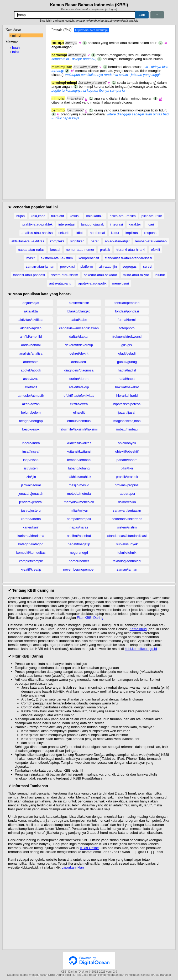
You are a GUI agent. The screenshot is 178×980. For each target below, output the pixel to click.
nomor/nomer (79, 561)
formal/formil (127, 320)
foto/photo (127, 328)
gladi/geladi (127, 353)
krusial (55, 250)
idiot (80, 233)
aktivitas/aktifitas (31, 320)
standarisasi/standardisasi (127, 536)
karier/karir (31, 527)
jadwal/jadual (31, 485)
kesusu (75, 216)
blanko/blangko (79, 311)
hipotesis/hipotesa (127, 404)
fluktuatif (57, 216)
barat (95, 241)
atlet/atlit (31, 387)
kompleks (57, 241)
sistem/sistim (127, 527)
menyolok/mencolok (79, 502)
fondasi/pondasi (127, 311)
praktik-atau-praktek (37, 224)
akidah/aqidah (31, 328)
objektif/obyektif (127, 451)
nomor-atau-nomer (80, 250)
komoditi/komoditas (31, 553)
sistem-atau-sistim (64, 275)
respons (150, 233)
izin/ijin (31, 477)
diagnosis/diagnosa (79, 370)
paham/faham (127, 460)
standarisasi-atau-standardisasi (128, 258)
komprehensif (89, 258)
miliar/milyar (79, 510)
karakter (135, 224)
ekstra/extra (79, 404)
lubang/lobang (79, 468)
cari (151, 224)
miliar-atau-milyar (136, 275)
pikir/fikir (127, 468)
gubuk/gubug (127, 362)
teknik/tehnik (127, 553)
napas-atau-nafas (31, 250)
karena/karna (31, 519)
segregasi (130, 266)
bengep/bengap (31, 421)
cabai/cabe (79, 320)
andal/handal (31, 345)
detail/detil (79, 362)
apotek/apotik (31, 370)
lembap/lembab (79, 460)
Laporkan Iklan (73, 868)
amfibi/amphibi (31, 337)
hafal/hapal (127, 379)
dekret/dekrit (79, 353)
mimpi (17, 35)
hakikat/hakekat (127, 387)
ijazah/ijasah (127, 412)
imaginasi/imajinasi (127, 421)
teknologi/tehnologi (127, 561)
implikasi (132, 233)
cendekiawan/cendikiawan (79, 328)
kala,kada (38, 216)
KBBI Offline (90, 848)
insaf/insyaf (31, 451)
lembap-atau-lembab (151, 241)
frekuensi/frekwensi (127, 337)
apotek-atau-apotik (92, 283)
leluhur (160, 275)
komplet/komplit (31, 561)
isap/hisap (31, 460)
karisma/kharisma (31, 536)
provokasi (67, 266)
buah (16, 48)
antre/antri (31, 362)
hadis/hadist (127, 370)
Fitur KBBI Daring (90, 618)
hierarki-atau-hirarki (130, 250)
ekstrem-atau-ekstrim (57, 258)
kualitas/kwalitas (79, 443)
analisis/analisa (31, 353)
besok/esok (31, 429)
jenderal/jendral (31, 502)
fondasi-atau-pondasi (29, 275)
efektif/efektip (79, 387)
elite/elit (79, 412)
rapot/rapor (127, 494)
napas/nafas (79, 527)
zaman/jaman (127, 569)
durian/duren (79, 379)
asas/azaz (31, 379)
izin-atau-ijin (108, 266)
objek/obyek (127, 443)
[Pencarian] (75, 15)
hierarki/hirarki (127, 396)
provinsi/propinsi (127, 485)
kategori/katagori (31, 544)
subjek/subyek (127, 544)
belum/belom (31, 412)
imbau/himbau (127, 429)
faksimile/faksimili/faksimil (79, 429)
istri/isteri (31, 468)
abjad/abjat (31, 303)
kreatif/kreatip (31, 569)
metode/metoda (79, 494)
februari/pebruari (127, 303)
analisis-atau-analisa (37, 233)
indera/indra (31, 443)
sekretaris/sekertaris (127, 519)
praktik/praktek (127, 477)
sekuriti (64, 233)
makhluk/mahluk (79, 477)
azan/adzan (31, 404)
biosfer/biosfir (79, 303)
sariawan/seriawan (127, 510)
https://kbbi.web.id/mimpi (91, 30)
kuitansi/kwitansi (79, 451)
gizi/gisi (127, 345)
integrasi (116, 224)
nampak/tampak (79, 519)
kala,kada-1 (95, 216)
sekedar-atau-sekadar (100, 275)
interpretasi (67, 224)
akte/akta (31, 311)
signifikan (77, 241)
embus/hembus (79, 421)
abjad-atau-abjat (117, 241)
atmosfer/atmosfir (31, 396)
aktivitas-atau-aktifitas (28, 241)
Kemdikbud (138, 629)
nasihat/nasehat (79, 536)
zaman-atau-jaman (40, 266)
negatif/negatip (79, 544)
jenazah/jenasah (31, 494)
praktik (105, 250)
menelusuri (121, 283)
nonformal (97, 233)
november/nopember (79, 569)
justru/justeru (31, 510)
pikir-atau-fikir (152, 216)
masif (30, 258)
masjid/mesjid (79, 485)
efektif (156, 250)
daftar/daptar (79, 337)
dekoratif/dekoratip (79, 345)
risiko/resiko (127, 502)
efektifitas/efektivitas (79, 396)
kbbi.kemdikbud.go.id (141, 649)
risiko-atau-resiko (123, 216)
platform (87, 266)
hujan (20, 216)
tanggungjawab (92, 224)
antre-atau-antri (61, 283)
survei (148, 266)
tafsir (16, 52)
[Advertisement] (111, 157)
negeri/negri (79, 553)
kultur (115, 233)
